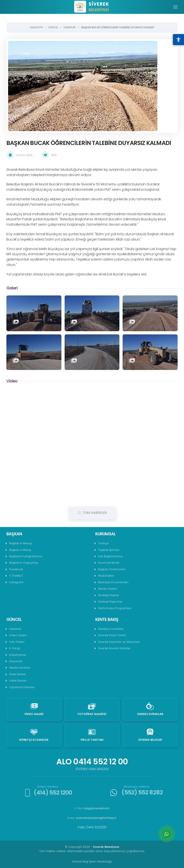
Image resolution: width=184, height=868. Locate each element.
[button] (175, 7)
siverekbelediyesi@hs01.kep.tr (96, 818)
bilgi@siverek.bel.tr (97, 808)
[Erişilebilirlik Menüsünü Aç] (178, 40)
